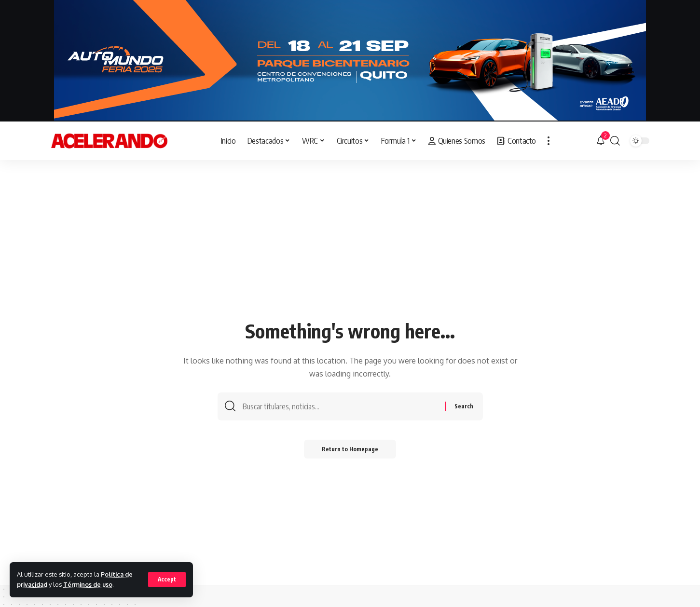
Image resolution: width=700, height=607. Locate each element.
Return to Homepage (350, 450)
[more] (549, 141)
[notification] (601, 141)
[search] (615, 141)
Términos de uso (90, 584)
